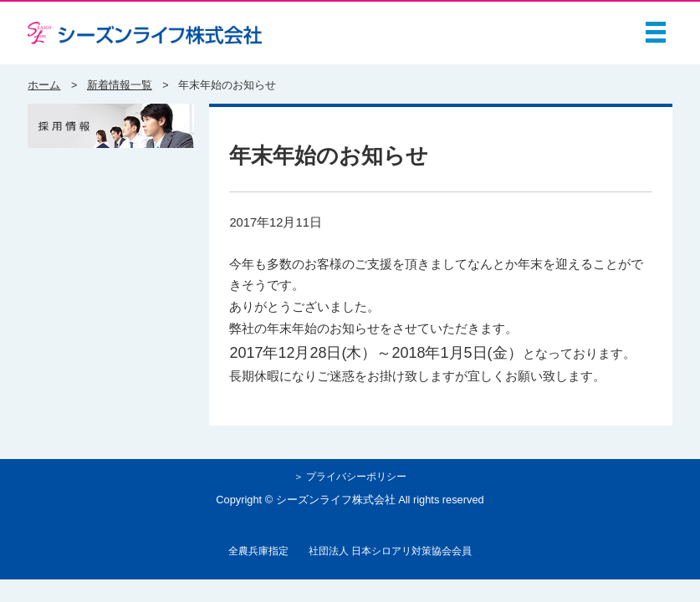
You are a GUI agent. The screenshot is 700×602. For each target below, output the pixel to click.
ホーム (44, 85)
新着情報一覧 (120, 85)
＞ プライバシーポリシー (350, 476)
